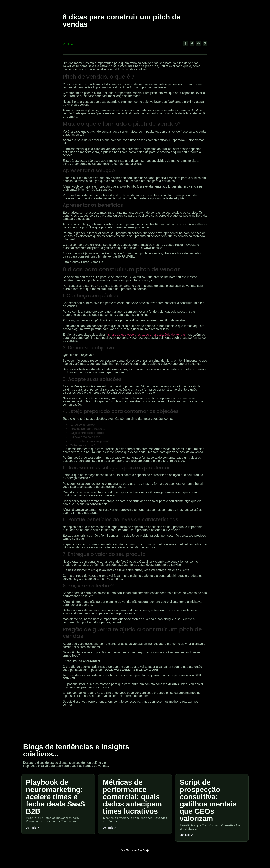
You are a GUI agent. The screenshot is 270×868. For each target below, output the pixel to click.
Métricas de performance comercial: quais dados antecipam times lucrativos (132, 797)
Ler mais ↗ (33, 827)
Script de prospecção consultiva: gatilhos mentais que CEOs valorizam (208, 800)
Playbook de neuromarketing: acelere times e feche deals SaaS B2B (55, 797)
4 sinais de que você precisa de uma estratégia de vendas (146, 334)
